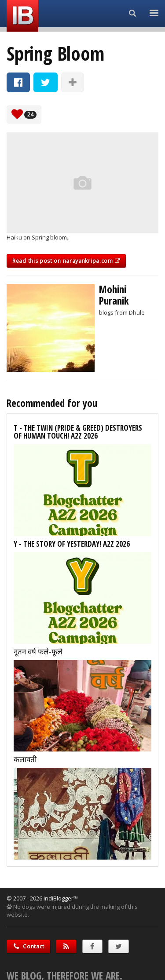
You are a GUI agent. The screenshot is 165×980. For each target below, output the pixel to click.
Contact (28, 946)
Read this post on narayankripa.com (66, 261)
